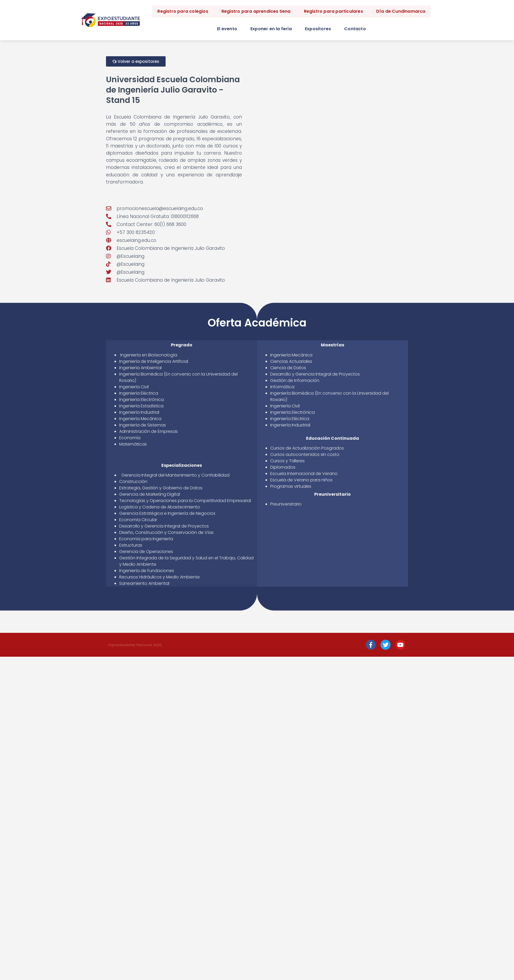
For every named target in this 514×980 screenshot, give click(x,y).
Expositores (318, 29)
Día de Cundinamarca (401, 11)
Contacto (355, 29)
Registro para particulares (333, 11)
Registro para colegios (183, 11)
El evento (227, 29)
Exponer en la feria (271, 29)
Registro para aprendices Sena (256, 11)
